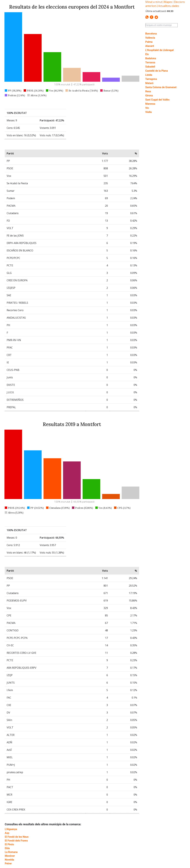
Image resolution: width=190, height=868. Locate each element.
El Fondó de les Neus (17, 837)
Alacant (150, 46)
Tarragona (151, 79)
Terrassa (150, 62)
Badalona (151, 58)
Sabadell (150, 67)
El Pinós (9, 844)
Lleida (149, 75)
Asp (7, 833)
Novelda (9, 860)
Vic (147, 108)
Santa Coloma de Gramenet (161, 87)
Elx (147, 54)
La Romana (11, 852)
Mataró (149, 83)
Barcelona (151, 34)
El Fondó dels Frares (16, 841)
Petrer (8, 863)
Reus (148, 91)
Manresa (150, 104)
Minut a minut (154, 2)
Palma (149, 42)
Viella (149, 112)
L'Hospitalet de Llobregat (160, 50)
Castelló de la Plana (157, 71)
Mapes (168, 2)
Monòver (10, 856)
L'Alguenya (11, 829)
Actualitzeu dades (169, 6)
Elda (7, 848)
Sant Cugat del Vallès (158, 100)
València (150, 38)
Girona (149, 96)
